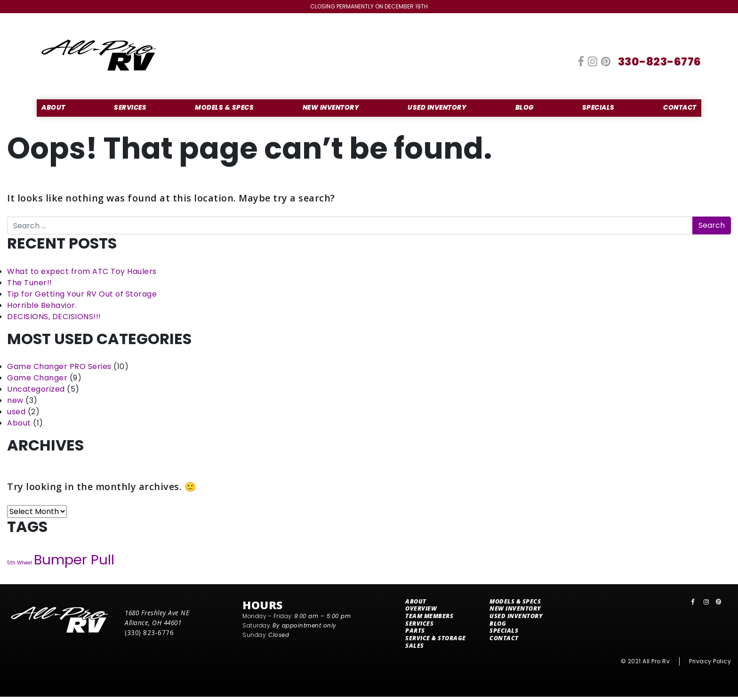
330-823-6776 (660, 61)
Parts (415, 633)
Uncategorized (36, 389)
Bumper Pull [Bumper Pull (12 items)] (74, 559)
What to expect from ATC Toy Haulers (82, 271)
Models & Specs (224, 108)
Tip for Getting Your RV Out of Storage (82, 294)
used (16, 412)
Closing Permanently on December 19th (369, 6)
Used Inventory (437, 108)
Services (130, 108)
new (15, 400)
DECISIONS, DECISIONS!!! (54, 317)
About (53, 108)
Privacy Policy (710, 664)
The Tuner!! (30, 283)
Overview (422, 609)
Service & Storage (437, 641)
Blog (525, 108)
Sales (415, 649)
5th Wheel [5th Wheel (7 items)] (20, 563)
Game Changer (37, 378)
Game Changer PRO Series (59, 366)
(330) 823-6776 (149, 632)
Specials (598, 108)
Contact (680, 108)
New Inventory (331, 108)
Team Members (430, 617)
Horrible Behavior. (42, 305)
